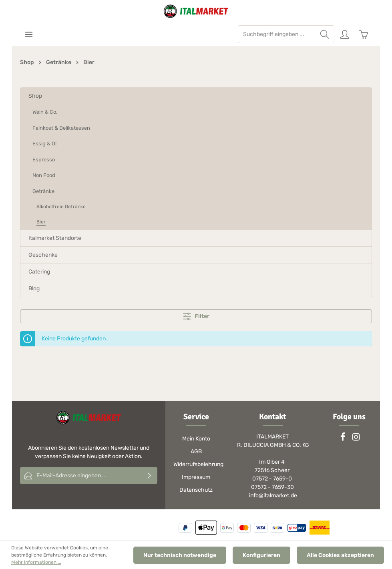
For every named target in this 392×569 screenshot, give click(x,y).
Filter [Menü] (196, 316)
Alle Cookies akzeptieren (340, 555)
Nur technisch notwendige (180, 555)
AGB (196, 451)
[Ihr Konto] (345, 34)
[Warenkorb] (363, 34)
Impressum (196, 477)
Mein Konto (196, 439)
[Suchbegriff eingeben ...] (277, 34)
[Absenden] (150, 476)
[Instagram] (356, 439)
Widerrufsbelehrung (198, 464)
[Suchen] (325, 34)
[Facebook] (343, 439)
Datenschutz (196, 490)
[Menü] (29, 34)
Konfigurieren (261, 555)
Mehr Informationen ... (36, 562)
